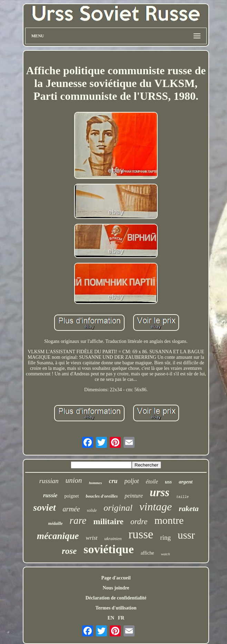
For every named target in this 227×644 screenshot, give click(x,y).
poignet (72, 496)
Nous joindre (116, 588)
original (118, 508)
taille (182, 497)
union (74, 480)
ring (165, 537)
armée (71, 509)
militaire (108, 521)
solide (92, 510)
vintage (156, 507)
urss (160, 492)
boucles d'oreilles (102, 496)
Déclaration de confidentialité (116, 598)
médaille (56, 523)
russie (50, 495)
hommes (96, 483)
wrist (92, 538)
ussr (186, 535)
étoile (152, 482)
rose (69, 551)
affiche (147, 553)
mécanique (58, 536)
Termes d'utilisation (116, 608)
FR (121, 618)
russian (49, 481)
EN (111, 618)
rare (78, 520)
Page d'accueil (116, 578)
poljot (132, 481)
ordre (139, 522)
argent (186, 482)
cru (113, 481)
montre (169, 520)
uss (168, 482)
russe (141, 534)
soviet (44, 507)
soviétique (108, 549)
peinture (134, 496)
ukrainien (113, 539)
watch (165, 554)
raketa (189, 508)
